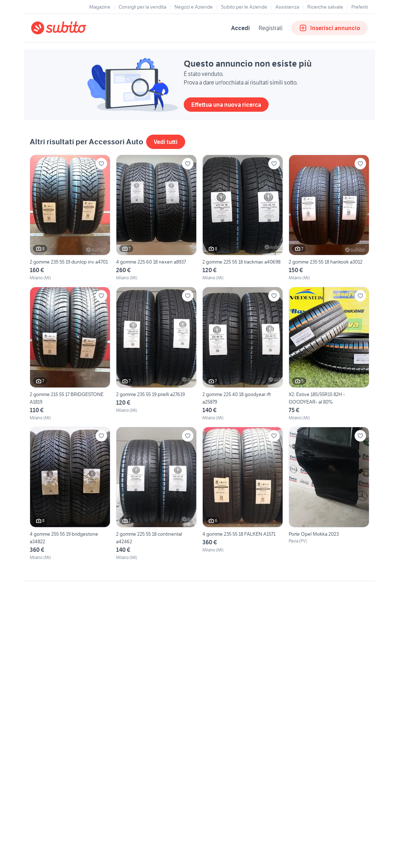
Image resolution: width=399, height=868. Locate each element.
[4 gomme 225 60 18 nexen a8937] (156, 218)
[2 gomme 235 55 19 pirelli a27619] (156, 354)
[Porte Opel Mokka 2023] (329, 494)
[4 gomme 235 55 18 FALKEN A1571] (243, 494)
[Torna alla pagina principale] (72, 28)
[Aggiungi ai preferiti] (101, 164)
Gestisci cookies (49, 690)
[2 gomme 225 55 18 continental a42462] (156, 494)
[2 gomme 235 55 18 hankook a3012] (329, 218)
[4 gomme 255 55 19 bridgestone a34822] (70, 494)
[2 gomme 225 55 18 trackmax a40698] (243, 218)
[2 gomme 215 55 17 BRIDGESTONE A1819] (70, 354)
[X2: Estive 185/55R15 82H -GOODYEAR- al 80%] (329, 354)
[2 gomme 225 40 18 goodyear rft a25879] (243, 354)
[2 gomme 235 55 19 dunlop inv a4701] (70, 218)
